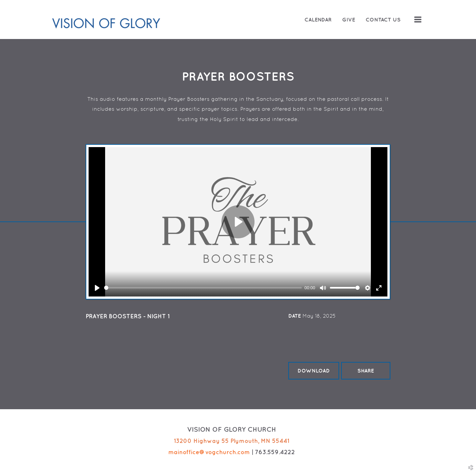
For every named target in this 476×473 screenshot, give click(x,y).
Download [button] (314, 371)
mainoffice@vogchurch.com (209, 452)
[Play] (97, 288)
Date (295, 316)
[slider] (203, 288)
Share (366, 371)
